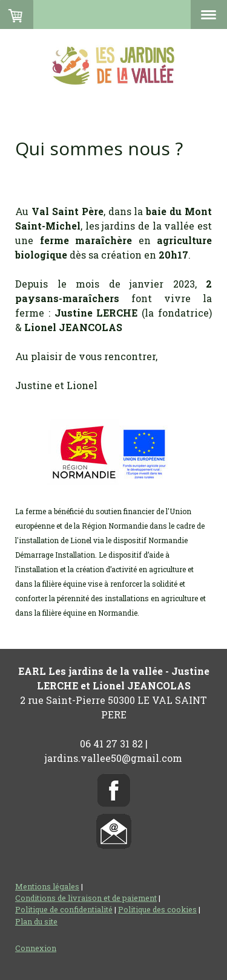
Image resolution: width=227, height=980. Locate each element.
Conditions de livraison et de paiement (86, 898)
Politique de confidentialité (64, 909)
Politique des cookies (157, 909)
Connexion (36, 948)
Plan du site (36, 921)
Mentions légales (47, 886)
